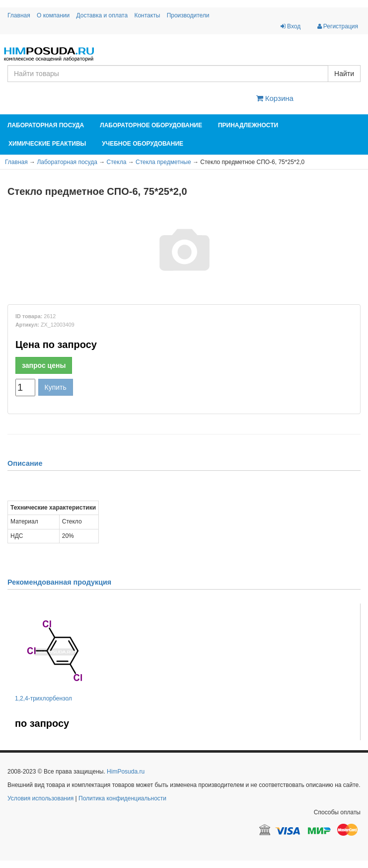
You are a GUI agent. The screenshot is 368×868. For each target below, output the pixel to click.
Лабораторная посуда (46, 125)
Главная (19, 15)
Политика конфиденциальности (122, 798)
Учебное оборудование (143, 144)
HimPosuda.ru (126, 772)
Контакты (147, 15)
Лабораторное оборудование (151, 125)
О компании (53, 15)
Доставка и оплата (102, 15)
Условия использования (40, 798)
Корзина (275, 98)
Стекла (117, 162)
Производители (188, 15)
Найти (344, 74)
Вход (291, 26)
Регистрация (338, 26)
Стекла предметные (163, 162)
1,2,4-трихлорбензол (43, 698)
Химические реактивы (47, 144)
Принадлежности (248, 125)
